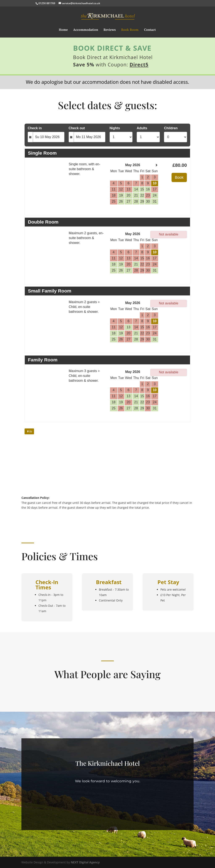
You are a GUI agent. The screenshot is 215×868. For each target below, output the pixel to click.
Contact (150, 30)
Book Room (130, 30)
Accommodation (86, 30)
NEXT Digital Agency (85, 862)
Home (63, 30)
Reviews (110, 30)
